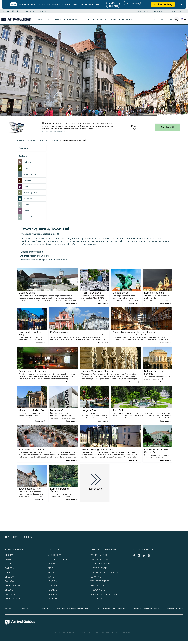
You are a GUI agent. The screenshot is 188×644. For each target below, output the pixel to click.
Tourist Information (32, 217)
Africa (39, 19)
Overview (24, 148)
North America (99, 19)
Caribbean (57, 19)
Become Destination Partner (73, 608)
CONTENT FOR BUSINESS (35, 11)
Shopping (28, 199)
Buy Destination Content (111, 608)
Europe (86, 19)
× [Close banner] (181, 4)
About (8, 608)
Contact (26, 608)
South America (125, 19)
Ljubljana (43, 140)
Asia (47, 19)
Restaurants (29, 180)
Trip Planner (114, 3)
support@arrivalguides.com (170, 11)
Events (27, 205)
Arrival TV (143, 11)
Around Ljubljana (31, 174)
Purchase (167, 127)
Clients (44, 608)
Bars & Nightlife (30, 193)
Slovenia (31, 140)
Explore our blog (163, 4)
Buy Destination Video (146, 608)
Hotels (26, 211)
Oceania (112, 19)
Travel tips (113, 6)
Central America (72, 19)
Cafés (26, 187)
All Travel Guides (163, 19)
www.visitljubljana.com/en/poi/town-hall (50, 260)
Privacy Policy (175, 608)
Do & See (55, 140)
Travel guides (132, 3)
